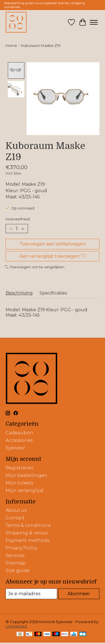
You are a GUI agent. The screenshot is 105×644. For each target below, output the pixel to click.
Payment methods (27, 540)
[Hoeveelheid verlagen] (11, 228)
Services (15, 555)
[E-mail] (31, 593)
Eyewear (15, 447)
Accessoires (19, 440)
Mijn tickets (19, 482)
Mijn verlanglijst (25, 490)
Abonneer (79, 593)
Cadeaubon (19, 432)
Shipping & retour (27, 532)
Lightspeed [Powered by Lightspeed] (16, 626)
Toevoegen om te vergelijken (35, 266)
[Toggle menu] (94, 22)
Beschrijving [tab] (19, 293)
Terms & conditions (28, 525)
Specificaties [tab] (53, 293)
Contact (15, 517)
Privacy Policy (21, 547)
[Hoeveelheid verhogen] (23, 228)
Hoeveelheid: (18, 218)
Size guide (18, 570)
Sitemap (16, 562)
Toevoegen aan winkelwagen (53, 243)
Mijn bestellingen (27, 475)
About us (16, 510)
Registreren (20, 467)
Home (11, 45)
